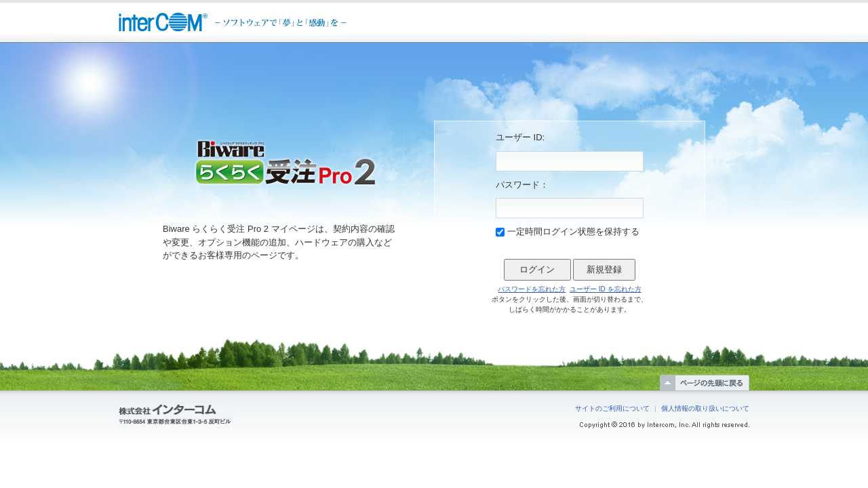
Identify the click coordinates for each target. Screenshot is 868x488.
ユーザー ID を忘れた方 (606, 289)
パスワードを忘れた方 (532, 289)
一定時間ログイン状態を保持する (573, 231)
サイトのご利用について (612, 408)
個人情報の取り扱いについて (705, 408)
